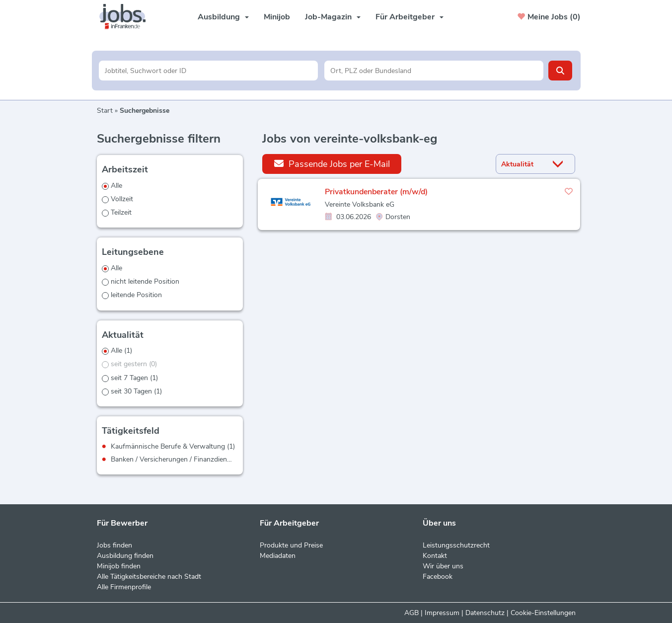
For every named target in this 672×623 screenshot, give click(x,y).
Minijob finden (119, 566)
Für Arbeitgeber (410, 17)
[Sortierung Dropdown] (560, 164)
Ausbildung (223, 17)
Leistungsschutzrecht (456, 545)
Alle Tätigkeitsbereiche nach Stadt (149, 577)
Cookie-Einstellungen (543, 613)
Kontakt (435, 556)
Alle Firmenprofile (124, 587)
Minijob (277, 17)
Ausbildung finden (125, 556)
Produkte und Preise (291, 545)
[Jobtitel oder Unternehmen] (208, 71)
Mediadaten (278, 556)
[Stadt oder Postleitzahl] (434, 71)
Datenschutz (485, 613)
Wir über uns (443, 566)
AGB (411, 613)
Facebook (438, 577)
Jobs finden (114, 545)
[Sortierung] (523, 164)
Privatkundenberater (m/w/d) (376, 192)
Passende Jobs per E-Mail (332, 164)
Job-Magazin (333, 17)
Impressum (442, 613)
